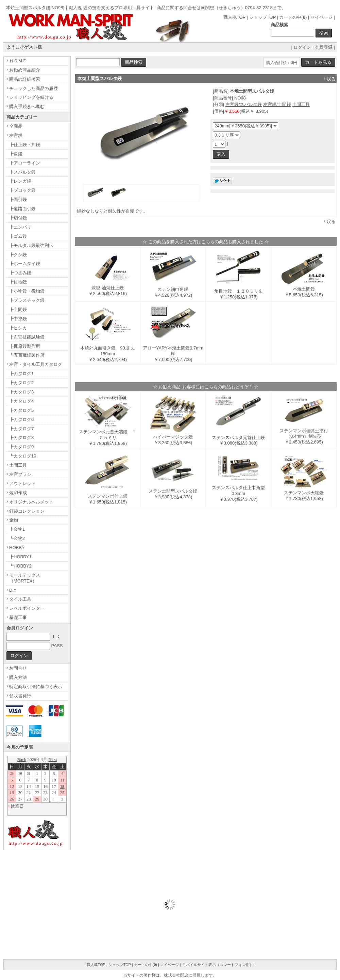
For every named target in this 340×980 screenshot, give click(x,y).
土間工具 (301, 104)
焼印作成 (18, 493)
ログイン (302, 47)
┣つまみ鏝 (20, 273)
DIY (13, 590)
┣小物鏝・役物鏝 (27, 291)
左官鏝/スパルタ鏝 (244, 104)
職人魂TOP (234, 17)
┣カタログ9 (21, 447)
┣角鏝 (16, 154)
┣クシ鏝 (18, 255)
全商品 (16, 126)
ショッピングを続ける (31, 97)
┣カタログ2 (21, 383)
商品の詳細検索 (25, 79)
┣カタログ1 (21, 374)
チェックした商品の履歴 (33, 88)
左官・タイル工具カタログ (36, 364)
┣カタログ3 (21, 392)
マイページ (321, 17)
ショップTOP (262, 17)
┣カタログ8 (21, 438)
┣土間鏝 (18, 309)
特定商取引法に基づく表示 (36, 687)
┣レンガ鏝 (20, 181)
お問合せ (18, 668)
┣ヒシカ (18, 328)
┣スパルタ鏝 (22, 172)
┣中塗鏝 (18, 319)
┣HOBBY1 (20, 557)
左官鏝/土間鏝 (277, 104)
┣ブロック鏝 (22, 190)
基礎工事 (18, 617)
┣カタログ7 (21, 429)
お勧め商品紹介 (25, 70)
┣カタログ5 (21, 410)
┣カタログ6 (21, 419)
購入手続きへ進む (27, 106)
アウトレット (22, 484)
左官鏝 (16, 135)
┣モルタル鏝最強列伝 (31, 245)
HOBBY (17, 548)
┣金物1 (17, 529)
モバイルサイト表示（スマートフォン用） (218, 965)
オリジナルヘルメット (31, 502)
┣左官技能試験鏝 (27, 337)
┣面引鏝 (18, 199)
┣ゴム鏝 (18, 236)
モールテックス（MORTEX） (25, 578)
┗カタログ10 (23, 456)
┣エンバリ (20, 227)
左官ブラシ (20, 474)
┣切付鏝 (18, 218)
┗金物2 (17, 538)
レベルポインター (27, 608)
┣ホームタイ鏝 (25, 263)
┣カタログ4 (21, 401)
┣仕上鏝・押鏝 (25, 145)
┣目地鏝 (18, 282)
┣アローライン (25, 163)
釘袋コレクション (27, 511)
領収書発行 (20, 696)
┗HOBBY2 (20, 566)
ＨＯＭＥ (18, 61)
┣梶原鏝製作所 (25, 346)
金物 (14, 520)
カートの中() (293, 17)
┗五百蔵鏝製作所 (27, 355)
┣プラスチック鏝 (27, 300)
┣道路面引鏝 (22, 209)
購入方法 (18, 677)
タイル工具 (20, 599)
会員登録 (324, 47)
